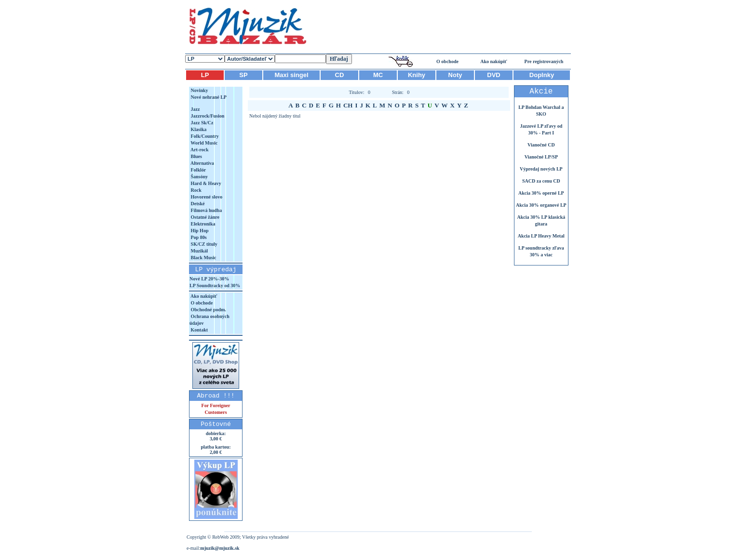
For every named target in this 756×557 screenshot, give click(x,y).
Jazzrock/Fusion (207, 116)
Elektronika (202, 224)
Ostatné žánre (204, 217)
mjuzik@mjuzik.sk (220, 548)
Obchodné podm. (208, 310)
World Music (203, 143)
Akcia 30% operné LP (541, 193)
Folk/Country (204, 136)
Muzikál (199, 251)
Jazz (195, 109)
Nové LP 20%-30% (209, 279)
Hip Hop (199, 231)
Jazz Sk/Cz (201, 123)
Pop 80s (198, 237)
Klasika (198, 129)
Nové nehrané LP (208, 97)
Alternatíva (202, 163)
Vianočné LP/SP (541, 157)
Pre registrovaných (544, 61)
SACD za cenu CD (541, 181)
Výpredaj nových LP (541, 169)
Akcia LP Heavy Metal (541, 236)
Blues (196, 156)
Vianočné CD (541, 145)
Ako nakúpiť (494, 61)
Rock (196, 190)
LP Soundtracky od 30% (215, 285)
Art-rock (199, 150)
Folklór (198, 170)
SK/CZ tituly (203, 244)
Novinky (199, 90)
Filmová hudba (206, 210)
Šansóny (199, 177)
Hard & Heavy (205, 183)
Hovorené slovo (206, 197)
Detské (197, 204)
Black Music (203, 258)
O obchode (447, 61)
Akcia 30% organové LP (541, 205)
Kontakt (199, 330)
